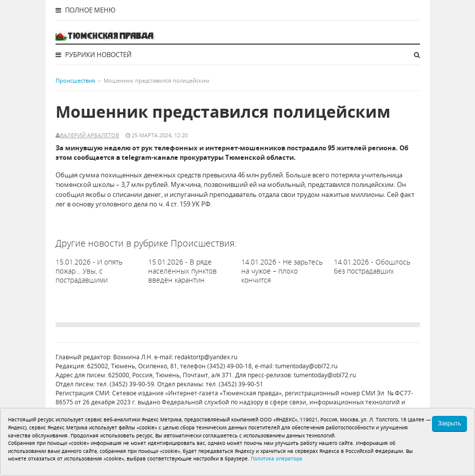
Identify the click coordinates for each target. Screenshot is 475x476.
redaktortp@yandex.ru (206, 357)
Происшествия (75, 80)
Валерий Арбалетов (90, 135)
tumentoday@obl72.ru (306, 366)
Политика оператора (277, 458)
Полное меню (86, 10)
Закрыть (449, 423)
